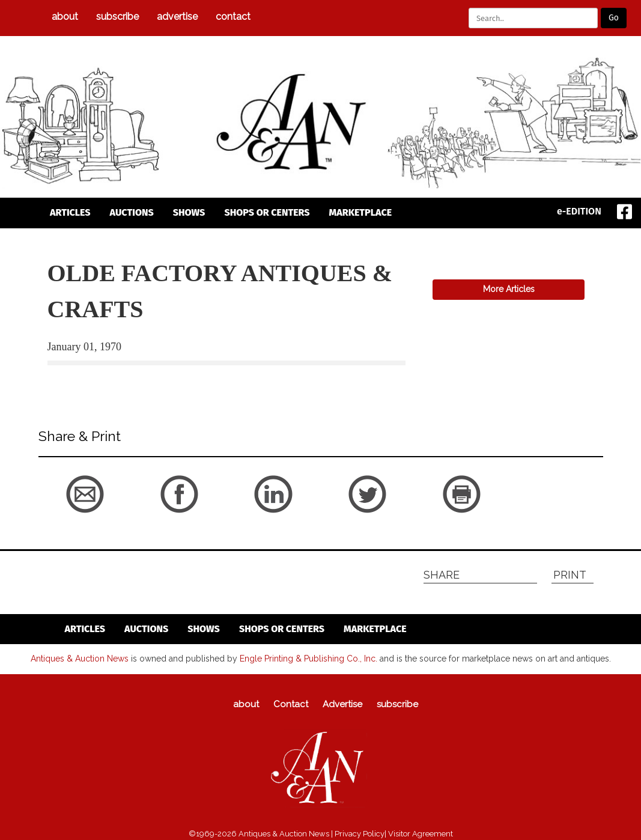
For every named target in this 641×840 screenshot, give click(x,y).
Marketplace (361, 212)
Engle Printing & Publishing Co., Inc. (308, 659)
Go (614, 18)
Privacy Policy (360, 834)
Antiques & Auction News (80, 659)
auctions (132, 212)
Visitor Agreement (421, 834)
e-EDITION (579, 211)
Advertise (177, 17)
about (65, 17)
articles (70, 212)
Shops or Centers (267, 212)
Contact (233, 17)
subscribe (117, 17)
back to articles (77, 380)
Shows (189, 212)
